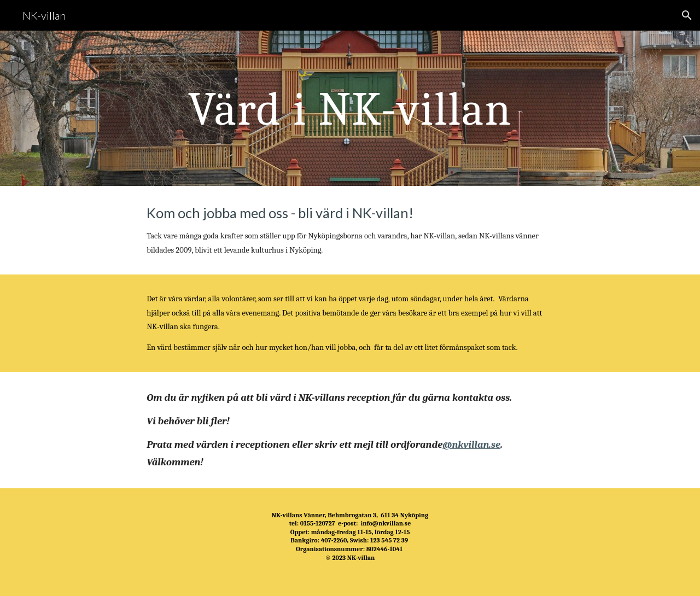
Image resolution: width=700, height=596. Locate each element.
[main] (350, 108)
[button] (687, 15)
